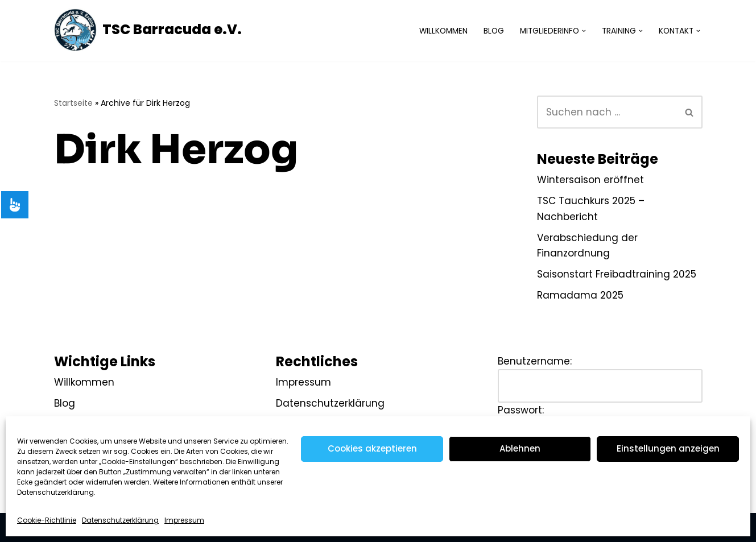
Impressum (184, 520)
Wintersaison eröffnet (590, 180)
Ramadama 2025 (580, 295)
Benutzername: (535, 361)
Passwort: (521, 410)
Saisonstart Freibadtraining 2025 (617, 274)
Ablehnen (520, 448)
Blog (494, 31)
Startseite (73, 103)
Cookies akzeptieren (372, 448)
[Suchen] (607, 112)
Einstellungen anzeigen (668, 448)
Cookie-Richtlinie (47, 520)
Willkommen (443, 31)
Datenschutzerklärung (120, 520)
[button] (584, 31)
